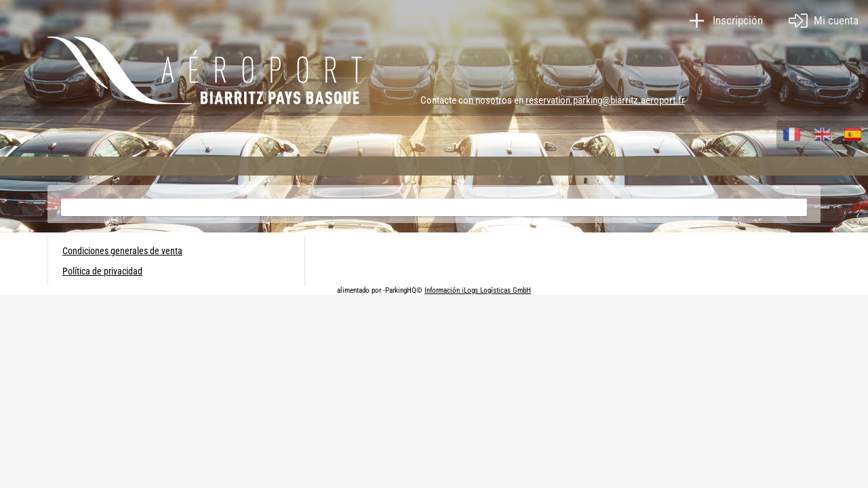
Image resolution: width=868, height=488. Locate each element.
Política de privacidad (102, 271)
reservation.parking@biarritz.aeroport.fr (605, 100)
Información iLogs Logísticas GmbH (478, 290)
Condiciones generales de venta (122, 251)
